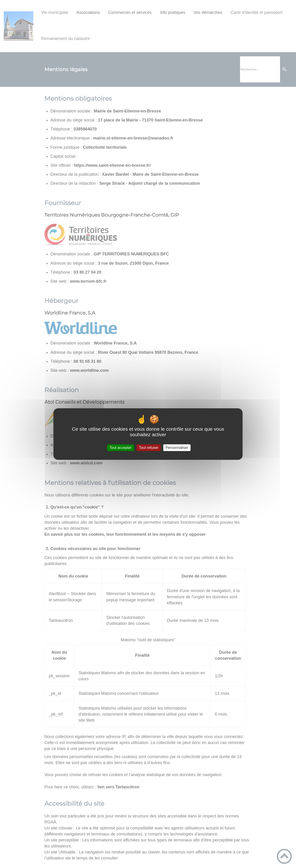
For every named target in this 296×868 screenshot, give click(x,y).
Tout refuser (148, 448)
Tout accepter (120, 448)
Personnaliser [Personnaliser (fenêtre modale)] (177, 448)
